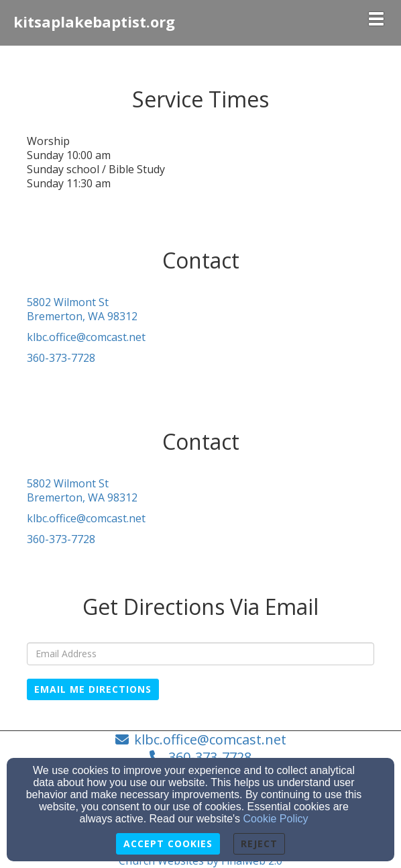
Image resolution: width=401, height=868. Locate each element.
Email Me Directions (93, 689)
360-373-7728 (61, 358)
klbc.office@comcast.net (86, 337)
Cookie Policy (276, 819)
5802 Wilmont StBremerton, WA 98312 (82, 309)
